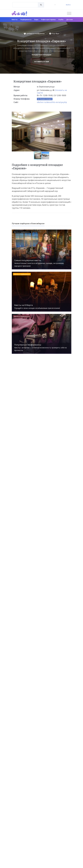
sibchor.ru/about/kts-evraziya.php (52, 102)
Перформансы (26, 19)
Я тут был (54, 34)
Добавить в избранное (34, 34)
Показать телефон (45, 99)
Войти (68, 5)
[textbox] (25, 3)
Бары (36, 19)
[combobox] (25, 5)
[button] (69, 114)
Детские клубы (72, 19)
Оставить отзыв (42, 62)
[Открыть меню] (69, 13)
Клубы (61, 19)
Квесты (15, 19)
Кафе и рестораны (48, 19)
